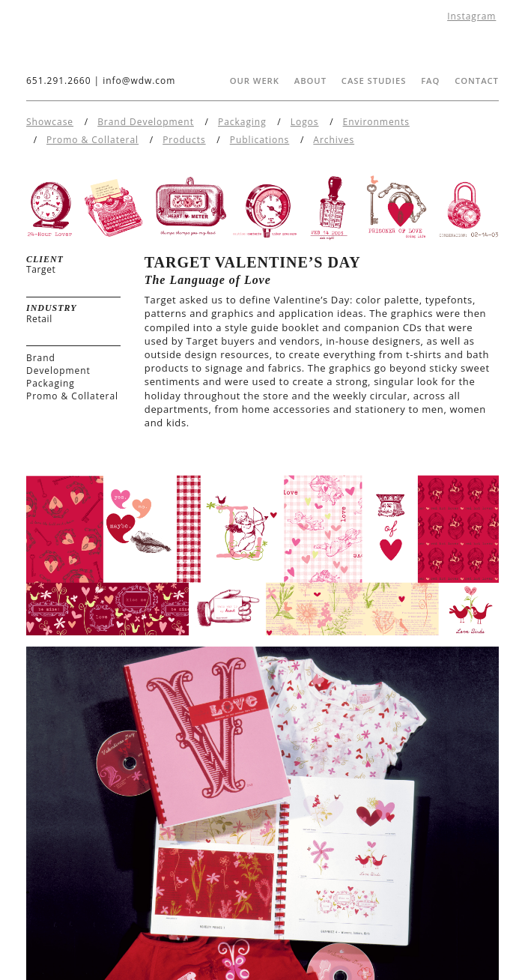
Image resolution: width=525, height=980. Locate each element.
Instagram (471, 16)
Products (184, 140)
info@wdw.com (139, 81)
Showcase (50, 122)
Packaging (242, 122)
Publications (260, 140)
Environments (376, 122)
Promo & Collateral (92, 140)
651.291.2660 (58, 81)
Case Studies (374, 81)
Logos (305, 122)
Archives (334, 140)
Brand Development (146, 122)
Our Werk (255, 81)
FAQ (430, 81)
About (310, 81)
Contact (477, 81)
